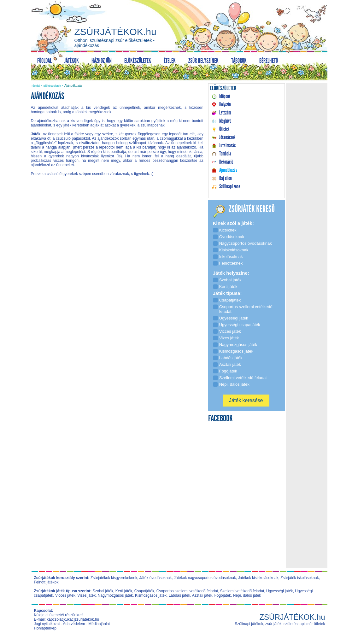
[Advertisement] (117, 235)
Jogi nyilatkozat (47, 624)
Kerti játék (124, 591)
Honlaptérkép (45, 628)
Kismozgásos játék (151, 595)
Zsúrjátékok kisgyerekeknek (114, 578)
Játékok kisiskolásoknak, (259, 578)
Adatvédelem (74, 624)
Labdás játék (179, 595)
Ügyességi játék (280, 591)
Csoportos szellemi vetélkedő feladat (187, 591)
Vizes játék (86, 595)
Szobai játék (103, 591)
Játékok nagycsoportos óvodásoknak (205, 578)
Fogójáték (223, 595)
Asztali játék (202, 595)
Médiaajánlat (99, 624)
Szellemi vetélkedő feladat (242, 591)
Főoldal (36, 86)
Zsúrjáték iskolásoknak (299, 578)
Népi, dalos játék (247, 595)
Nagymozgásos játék (115, 595)
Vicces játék (65, 595)
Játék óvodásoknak (156, 578)
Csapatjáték (144, 591)
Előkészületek (52, 86)
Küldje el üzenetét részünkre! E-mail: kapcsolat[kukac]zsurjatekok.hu (67, 617)
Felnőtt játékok (46, 582)
